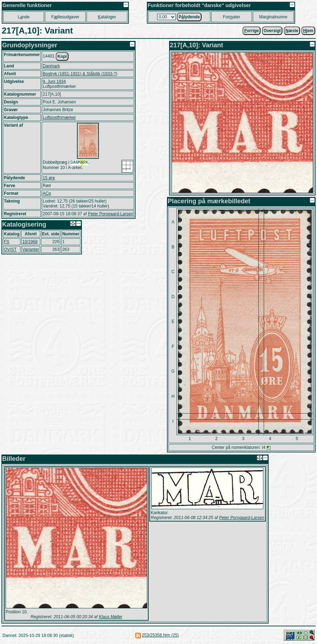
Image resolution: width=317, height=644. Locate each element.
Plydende (189, 17)
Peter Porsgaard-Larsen (110, 214)
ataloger (107, 17)
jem (308, 31)
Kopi (62, 56)
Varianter (31, 249)
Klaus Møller (111, 617)
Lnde (23, 17)
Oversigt (272, 31)
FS (7, 242)
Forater (232, 17)
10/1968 (30, 242)
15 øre (49, 178)
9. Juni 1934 (54, 82)
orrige (252, 31)
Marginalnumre (273, 17)
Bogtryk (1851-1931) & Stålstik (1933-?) (80, 74)
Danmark (51, 66)
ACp (47, 193)
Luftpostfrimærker (59, 118)
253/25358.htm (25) (160, 635)
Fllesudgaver (65, 17)
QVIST (10, 249)
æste (292, 31)
